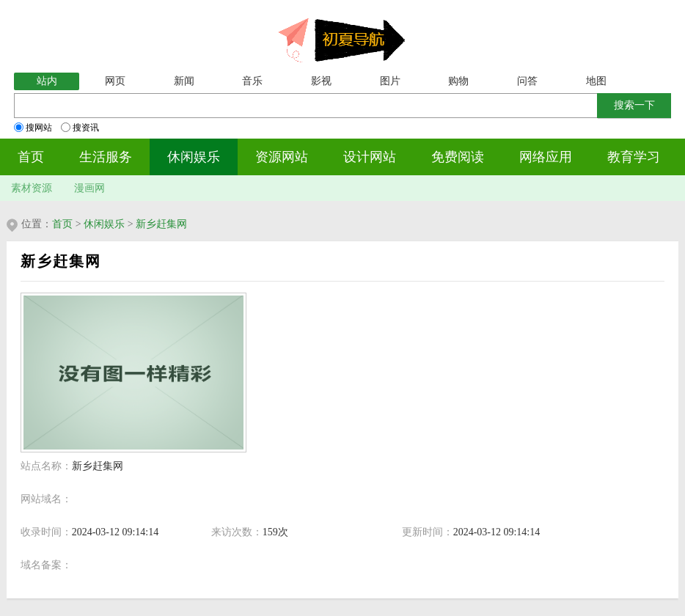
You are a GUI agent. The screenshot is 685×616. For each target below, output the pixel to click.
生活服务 (106, 157)
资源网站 (282, 157)
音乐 (252, 81)
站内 (47, 81)
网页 (115, 81)
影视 (321, 81)
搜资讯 (80, 128)
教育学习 (634, 157)
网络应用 (546, 157)
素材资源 (32, 188)
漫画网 (89, 188)
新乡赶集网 (161, 224)
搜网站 (33, 128)
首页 (31, 157)
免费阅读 (458, 157)
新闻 (184, 81)
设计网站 (370, 157)
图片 (390, 81)
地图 (596, 81)
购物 (458, 81)
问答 (527, 81)
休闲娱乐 (194, 157)
